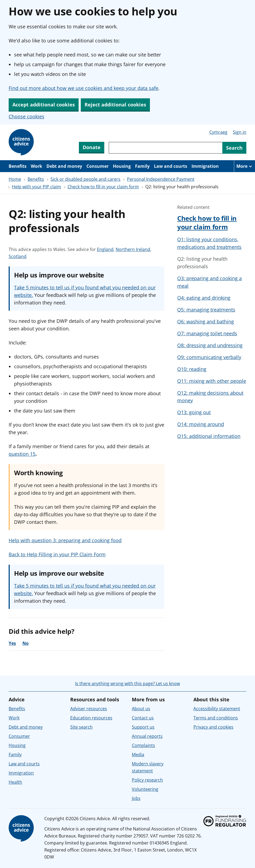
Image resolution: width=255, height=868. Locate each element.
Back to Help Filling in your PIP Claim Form (57, 554)
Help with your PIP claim (36, 187)
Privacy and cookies (213, 727)
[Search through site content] (165, 148)
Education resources (91, 718)
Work (36, 166)
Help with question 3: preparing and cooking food (65, 540)
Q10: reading (192, 369)
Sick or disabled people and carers (85, 179)
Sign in (240, 132)
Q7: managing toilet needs (207, 333)
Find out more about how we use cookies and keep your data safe (83, 88)
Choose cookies (26, 116)
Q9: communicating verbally (209, 357)
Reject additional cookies (115, 105)
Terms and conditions (216, 718)
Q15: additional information (209, 436)
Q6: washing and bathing (206, 321)
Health (15, 782)
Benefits (18, 166)
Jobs (136, 798)
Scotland (18, 256)
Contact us (143, 718)
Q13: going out (194, 412)
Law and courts (171, 166)
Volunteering (145, 789)
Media (138, 755)
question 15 (22, 454)
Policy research (147, 780)
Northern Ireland (133, 249)
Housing (122, 166)
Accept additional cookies (44, 105)
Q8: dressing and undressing (210, 345)
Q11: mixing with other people (212, 381)
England (105, 249)
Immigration (205, 166)
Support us (143, 727)
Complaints (143, 745)
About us (141, 709)
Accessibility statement (217, 709)
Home (15, 179)
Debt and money (64, 166)
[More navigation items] (244, 166)
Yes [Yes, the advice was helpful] (12, 643)
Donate (92, 147)
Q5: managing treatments (206, 310)
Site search (81, 727)
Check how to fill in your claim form (103, 187)
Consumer (98, 166)
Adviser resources (89, 709)
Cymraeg (218, 132)
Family (142, 166)
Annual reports (147, 736)
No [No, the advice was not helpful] (26, 643)
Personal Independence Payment (161, 179)
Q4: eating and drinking (204, 298)
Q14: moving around (201, 424)
